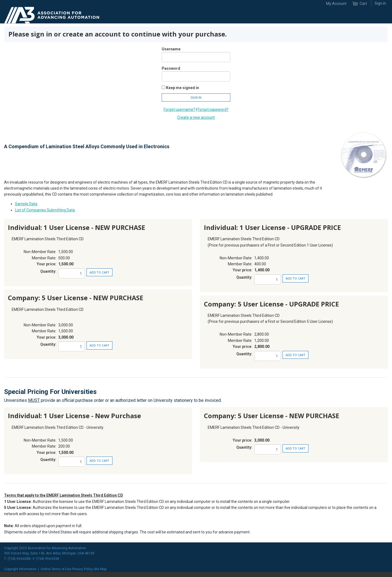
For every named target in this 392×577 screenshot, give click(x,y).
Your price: (47, 264)
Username (171, 49)
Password (171, 68)
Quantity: (48, 271)
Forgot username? (179, 110)
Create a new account (196, 117)
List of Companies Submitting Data (45, 210)
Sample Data (26, 204)
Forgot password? (213, 110)
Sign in (380, 3)
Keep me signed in (183, 88)
